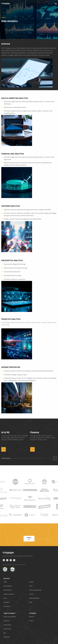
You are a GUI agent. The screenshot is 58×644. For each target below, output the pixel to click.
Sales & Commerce (9, 594)
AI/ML (5, 582)
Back (4, 17)
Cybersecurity (7, 590)
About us (32, 617)
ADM (31, 602)
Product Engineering (35, 590)
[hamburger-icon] (56, 3)
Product (31, 582)
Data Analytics (8, 586)
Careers (31, 621)
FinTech (31, 594)
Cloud (31, 586)
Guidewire (6, 602)
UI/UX (5, 598)
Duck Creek (7, 606)
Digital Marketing (34, 598)
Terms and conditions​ (10, 617)
